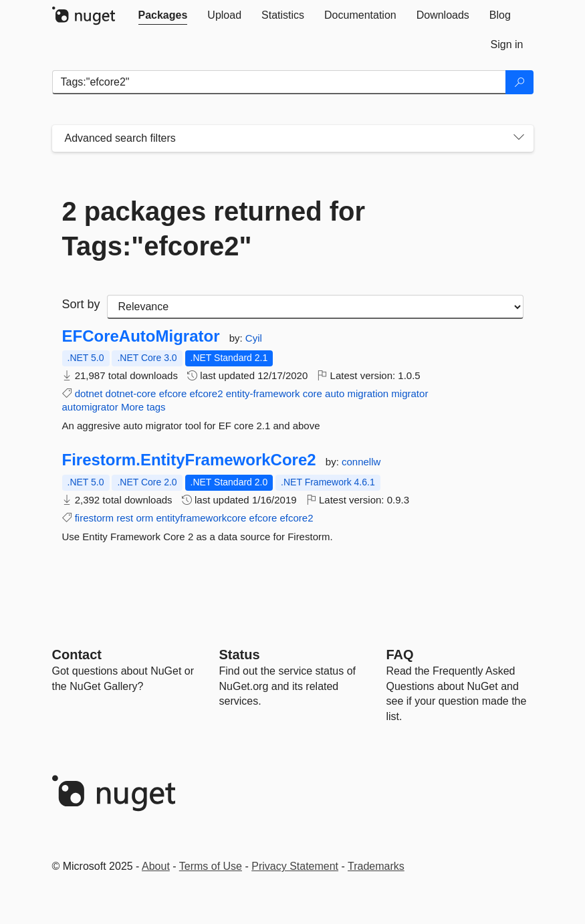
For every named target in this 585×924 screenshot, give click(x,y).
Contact (77, 655)
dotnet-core (131, 393)
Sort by (81, 304)
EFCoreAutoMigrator (141, 336)
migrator (409, 393)
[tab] (163, 15)
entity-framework (263, 393)
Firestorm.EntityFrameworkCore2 (189, 460)
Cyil (254, 338)
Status (240, 655)
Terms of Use (211, 866)
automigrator (90, 407)
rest (125, 518)
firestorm (94, 518)
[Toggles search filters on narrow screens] (519, 138)
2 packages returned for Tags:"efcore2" (214, 229)
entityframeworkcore (201, 518)
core (313, 393)
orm (144, 518)
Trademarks (376, 866)
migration (368, 393)
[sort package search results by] (315, 307)
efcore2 (207, 393)
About (156, 866)
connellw (361, 462)
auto (335, 393)
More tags (143, 407)
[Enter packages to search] (279, 82)
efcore (173, 393)
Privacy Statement (295, 866)
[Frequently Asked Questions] (400, 655)
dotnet (89, 393)
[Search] (519, 82)
